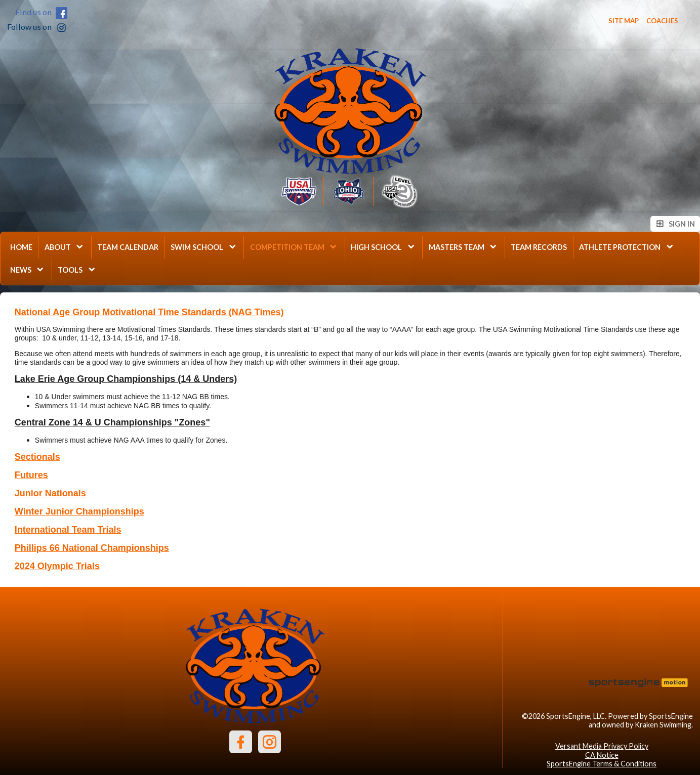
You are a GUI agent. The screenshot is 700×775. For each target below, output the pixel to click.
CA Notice (602, 755)
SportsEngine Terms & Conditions (602, 764)
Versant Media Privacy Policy (602, 746)
